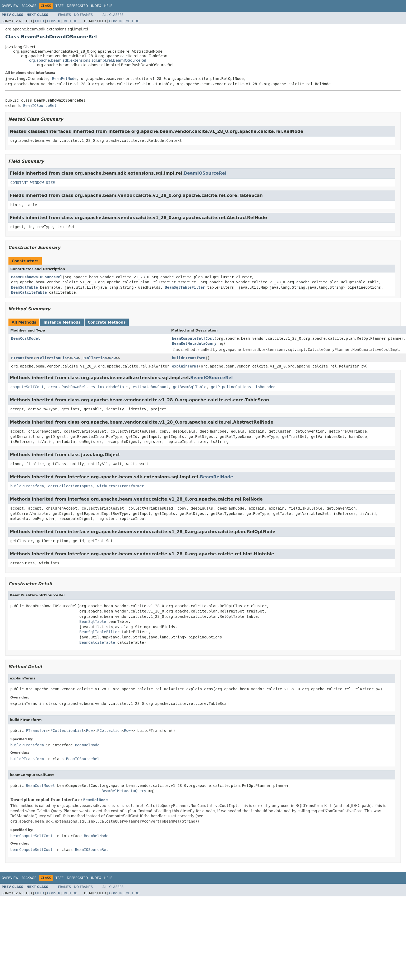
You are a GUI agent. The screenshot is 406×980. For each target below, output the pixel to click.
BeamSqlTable (24, 287)
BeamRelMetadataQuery (194, 343)
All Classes (113, 15)
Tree (60, 6)
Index (96, 6)
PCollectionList (52, 358)
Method (70, 21)
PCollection (95, 358)
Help (108, 6)
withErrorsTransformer (121, 486)
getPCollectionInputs (70, 486)
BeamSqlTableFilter (185, 287)
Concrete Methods (107, 322)
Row (75, 358)
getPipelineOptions (231, 387)
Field (39, 21)
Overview (10, 6)
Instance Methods (62, 322)
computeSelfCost (27, 387)
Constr (54, 21)
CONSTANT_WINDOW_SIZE (33, 183)
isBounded (265, 387)
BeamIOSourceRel (40, 106)
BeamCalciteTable (29, 292)
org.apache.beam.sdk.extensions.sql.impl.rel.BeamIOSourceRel (88, 60)
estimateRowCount (151, 387)
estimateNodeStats (109, 387)
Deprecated (77, 6)
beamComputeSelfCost (193, 338)
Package (29, 6)
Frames (65, 15)
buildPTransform (188, 358)
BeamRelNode (64, 79)
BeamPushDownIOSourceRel (37, 277)
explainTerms (185, 366)
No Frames (83, 15)
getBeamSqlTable (190, 387)
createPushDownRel (67, 387)
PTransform (22, 358)
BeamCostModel (26, 338)
